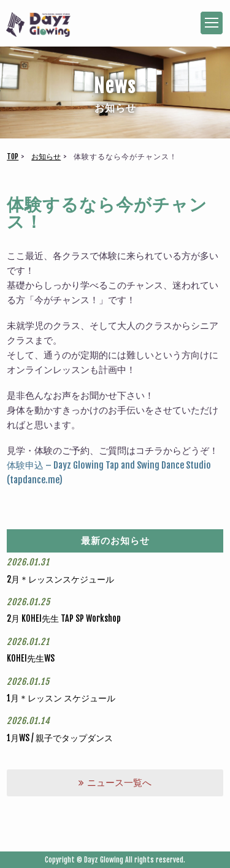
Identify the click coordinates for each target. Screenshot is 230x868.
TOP (13, 157)
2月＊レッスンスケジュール (60, 579)
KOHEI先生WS (31, 658)
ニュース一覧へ (115, 783)
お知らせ (46, 157)
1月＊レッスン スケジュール (61, 698)
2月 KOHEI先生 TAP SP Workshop (64, 618)
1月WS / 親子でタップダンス (60, 738)
